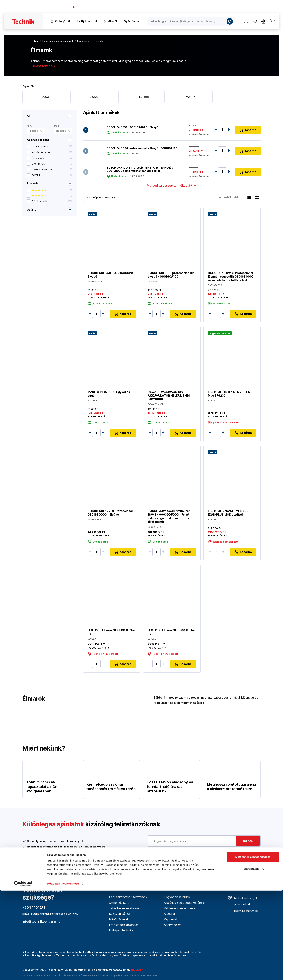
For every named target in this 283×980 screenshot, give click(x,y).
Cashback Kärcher (52, 169)
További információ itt (167, 857)
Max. (57, 126)
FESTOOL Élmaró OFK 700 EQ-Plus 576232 (230, 394)
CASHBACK (52, 164)
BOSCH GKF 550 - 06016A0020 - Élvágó (132, 127)
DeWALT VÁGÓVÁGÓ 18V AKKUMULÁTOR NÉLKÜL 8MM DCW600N (169, 396)
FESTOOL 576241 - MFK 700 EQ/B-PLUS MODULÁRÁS (228, 513)
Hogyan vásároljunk (177, 897)
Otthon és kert (119, 903)
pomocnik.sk (240, 904)
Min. (29, 126)
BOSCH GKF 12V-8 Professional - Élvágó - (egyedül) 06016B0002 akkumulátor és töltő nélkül (140, 169)
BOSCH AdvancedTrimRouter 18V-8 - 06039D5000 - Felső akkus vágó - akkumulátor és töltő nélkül (169, 516)
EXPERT (52, 175)
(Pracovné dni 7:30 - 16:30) (114, 7)
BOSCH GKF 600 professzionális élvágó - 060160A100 (142, 148)
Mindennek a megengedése (253, 946)
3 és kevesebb (52, 201)
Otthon (35, 41)
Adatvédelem (173, 925)
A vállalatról (227, 7)
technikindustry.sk (243, 898)
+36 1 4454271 (86, 7)
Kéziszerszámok (120, 914)
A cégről (169, 914)
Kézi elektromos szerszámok (128, 897)
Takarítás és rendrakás (124, 908)
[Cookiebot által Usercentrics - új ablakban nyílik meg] (23, 973)
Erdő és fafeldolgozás (124, 925)
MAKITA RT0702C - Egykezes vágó (109, 394)
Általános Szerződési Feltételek (185, 903)
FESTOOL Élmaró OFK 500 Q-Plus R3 (172, 632)
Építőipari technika (121, 930)
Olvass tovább (44, 66)
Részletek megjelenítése (63, 973)
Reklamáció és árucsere (180, 908)
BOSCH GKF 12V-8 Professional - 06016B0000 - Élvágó (111, 513)
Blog (243, 7)
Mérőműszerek (119, 919)
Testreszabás (253, 958)
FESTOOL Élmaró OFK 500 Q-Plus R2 (111, 632)
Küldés (248, 841)
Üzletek (256, 7)
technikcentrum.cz (243, 911)
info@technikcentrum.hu (41, 921)
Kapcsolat (272, 7)
